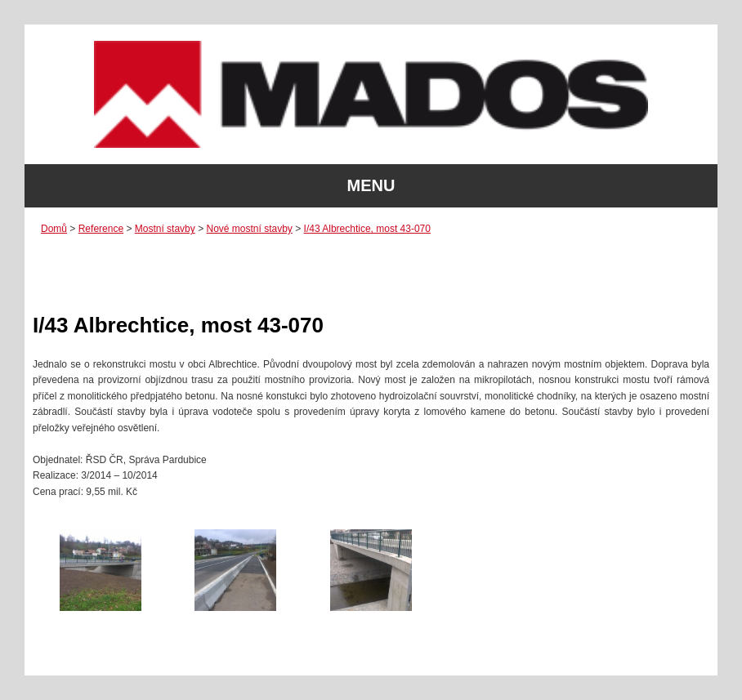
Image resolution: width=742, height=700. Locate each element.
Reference (101, 229)
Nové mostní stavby (249, 229)
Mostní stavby (165, 229)
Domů (54, 229)
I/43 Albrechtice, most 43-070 (367, 229)
